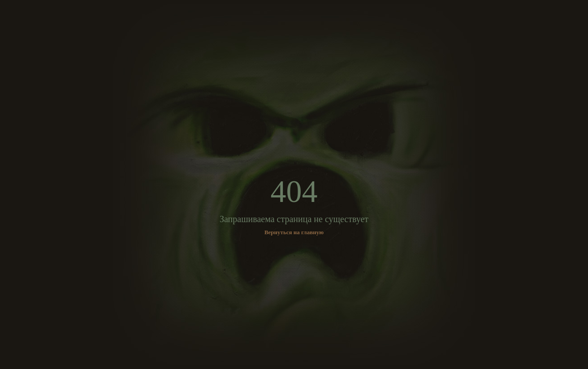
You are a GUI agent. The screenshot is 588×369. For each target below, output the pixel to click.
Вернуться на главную (294, 232)
